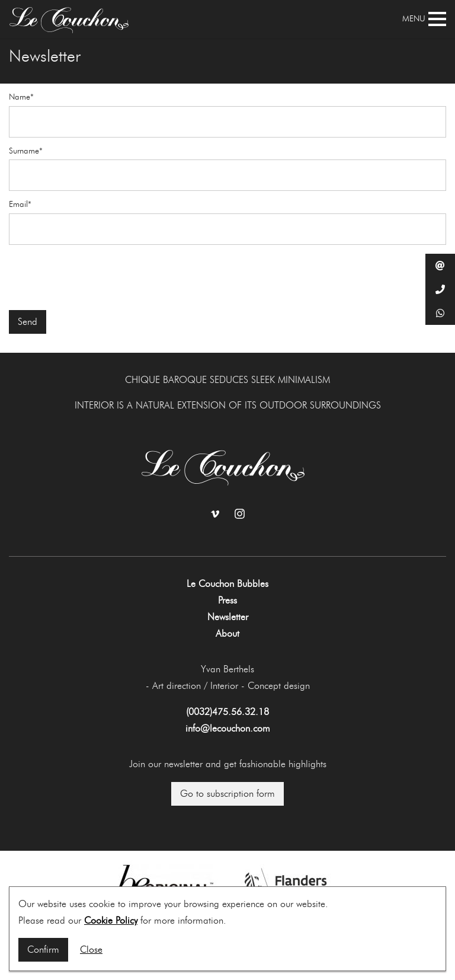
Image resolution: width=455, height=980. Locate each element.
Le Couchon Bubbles (227, 584)
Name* (21, 97)
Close (91, 949)
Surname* (26, 151)
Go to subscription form (227, 794)
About (227, 633)
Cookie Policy (111, 920)
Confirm (43, 949)
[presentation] (99, 277)
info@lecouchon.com (228, 728)
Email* (20, 205)
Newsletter (228, 617)
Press (227, 600)
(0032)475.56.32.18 (227, 712)
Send (28, 322)
